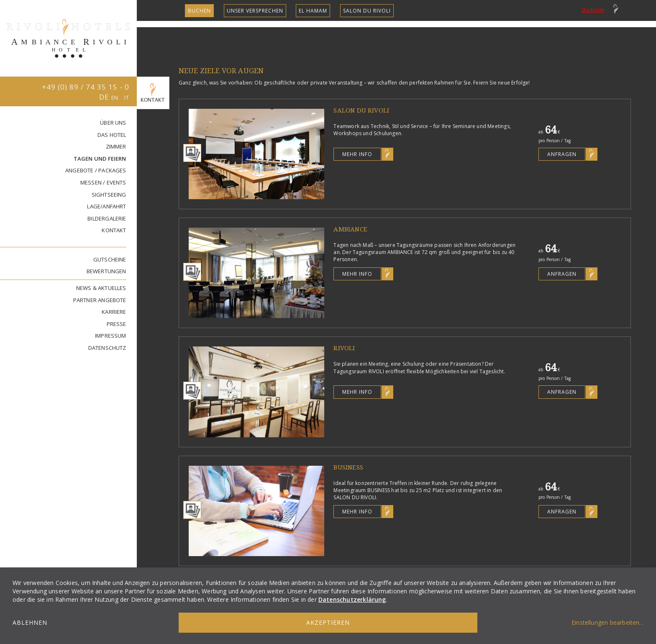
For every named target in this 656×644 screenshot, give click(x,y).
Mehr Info (357, 154)
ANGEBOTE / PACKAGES (96, 170)
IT (127, 98)
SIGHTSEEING (109, 195)
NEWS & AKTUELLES (101, 288)
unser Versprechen (255, 11)
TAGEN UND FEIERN (100, 159)
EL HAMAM (313, 11)
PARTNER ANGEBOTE (100, 300)
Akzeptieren (328, 622)
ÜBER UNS (113, 123)
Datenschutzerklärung (352, 599)
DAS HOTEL (112, 135)
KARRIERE (114, 312)
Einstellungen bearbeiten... (607, 622)
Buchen (199, 11)
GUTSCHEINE (110, 259)
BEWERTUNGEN (106, 271)
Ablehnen (30, 622)
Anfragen (562, 154)
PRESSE (117, 324)
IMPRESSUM (111, 336)
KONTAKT (114, 230)
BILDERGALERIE (107, 218)
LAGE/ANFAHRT (106, 206)
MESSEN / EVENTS (103, 182)
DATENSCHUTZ (107, 348)
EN (116, 98)
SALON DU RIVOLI (367, 11)
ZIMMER (116, 146)
